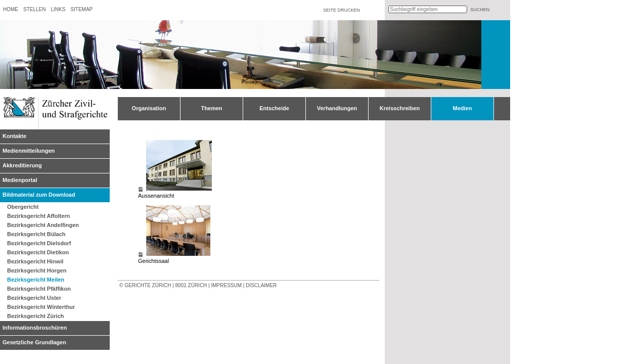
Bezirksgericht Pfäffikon (39, 289)
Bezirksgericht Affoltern (38, 216)
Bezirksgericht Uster (34, 298)
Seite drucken (342, 10)
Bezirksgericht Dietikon (38, 252)
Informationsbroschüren (35, 328)
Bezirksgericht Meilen (36, 280)
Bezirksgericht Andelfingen (43, 225)
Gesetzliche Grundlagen (34, 342)
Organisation (149, 108)
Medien (463, 108)
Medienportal (20, 180)
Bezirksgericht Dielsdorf (39, 243)
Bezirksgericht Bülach (36, 234)
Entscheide (274, 108)
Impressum (226, 285)
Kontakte (14, 136)
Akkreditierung (22, 165)
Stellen (34, 9)
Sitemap (81, 9)
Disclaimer (261, 285)
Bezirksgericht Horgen (37, 270)
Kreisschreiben (400, 108)
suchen (480, 10)
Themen (211, 108)
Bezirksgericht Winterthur (41, 307)
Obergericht (23, 207)
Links (58, 9)
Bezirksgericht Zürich (35, 316)
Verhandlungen (337, 108)
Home (11, 9)
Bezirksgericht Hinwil (35, 261)
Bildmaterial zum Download (39, 195)
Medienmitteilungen (29, 151)
